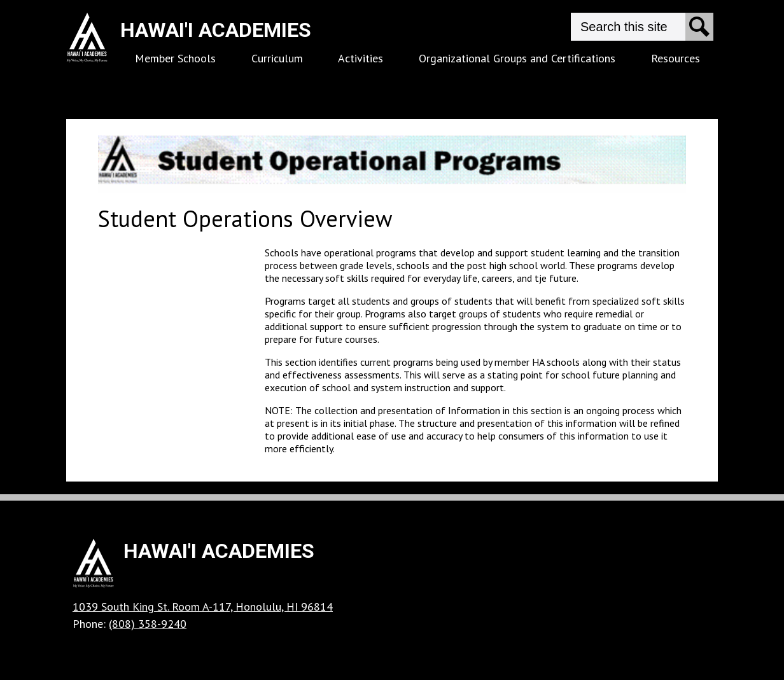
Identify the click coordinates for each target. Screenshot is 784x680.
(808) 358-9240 (148, 624)
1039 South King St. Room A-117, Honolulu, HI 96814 (203, 607)
